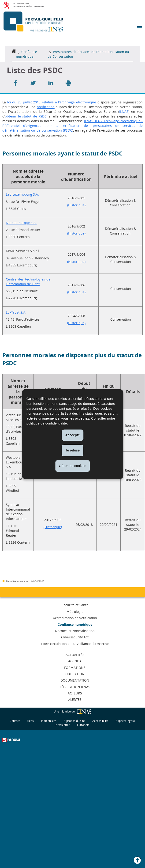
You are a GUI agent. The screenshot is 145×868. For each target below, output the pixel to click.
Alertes (75, 699)
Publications (75, 674)
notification (46, 107)
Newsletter (63, 725)
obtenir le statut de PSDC (26, 116)
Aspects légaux (126, 721)
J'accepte (72, 435)
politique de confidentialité (47, 423)
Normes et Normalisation (75, 631)
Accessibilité (100, 721)
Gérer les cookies (72, 466)
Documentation (75, 680)
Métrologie (75, 612)
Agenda (75, 661)
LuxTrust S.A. (16, 312)
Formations (75, 668)
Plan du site (49, 721)
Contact (15, 721)
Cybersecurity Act (75, 637)
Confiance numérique (26, 54)
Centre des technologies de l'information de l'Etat (28, 282)
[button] (139, 29)
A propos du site (74, 721)
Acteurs (75, 693)
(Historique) (76, 205)
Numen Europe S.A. (21, 223)
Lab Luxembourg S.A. (22, 194)
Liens (30, 721)
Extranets (83, 725)
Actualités (75, 655)
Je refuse (73, 450)
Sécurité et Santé (75, 605)
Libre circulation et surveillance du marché (75, 644)
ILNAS (124, 112)
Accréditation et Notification (75, 618)
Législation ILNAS (75, 687)
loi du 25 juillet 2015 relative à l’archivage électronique (52, 102)
